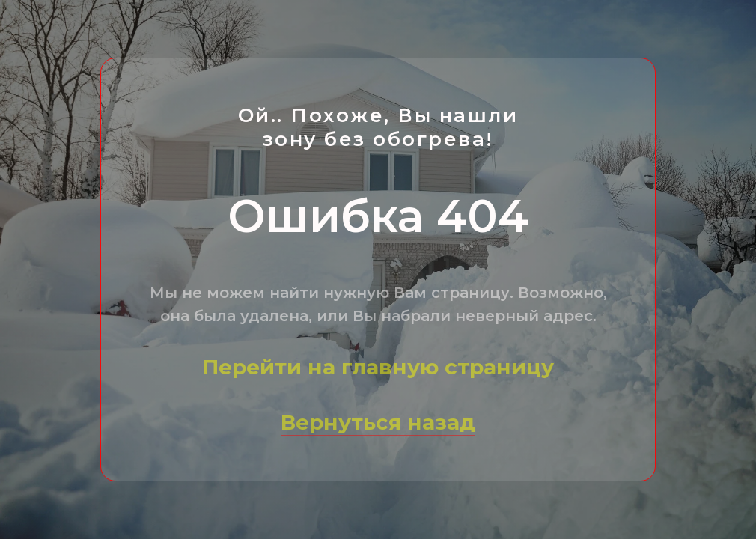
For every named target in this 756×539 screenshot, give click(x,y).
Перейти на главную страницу (378, 367)
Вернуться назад (378, 422)
